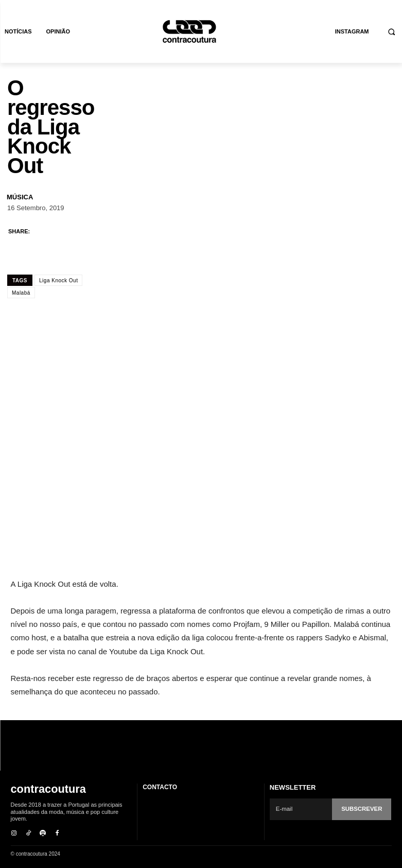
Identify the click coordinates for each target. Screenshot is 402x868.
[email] (302, 809)
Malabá (21, 293)
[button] (392, 32)
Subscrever (362, 809)
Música (20, 197)
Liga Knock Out (58, 280)
